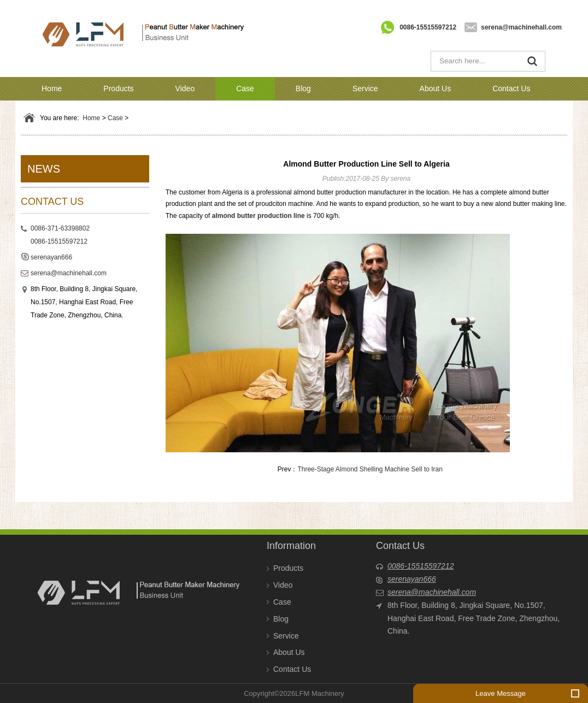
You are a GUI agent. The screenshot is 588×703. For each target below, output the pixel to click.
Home (52, 88)
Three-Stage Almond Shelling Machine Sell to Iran (370, 469)
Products (118, 88)
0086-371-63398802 (60, 228)
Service (365, 88)
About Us (436, 88)
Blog (303, 88)
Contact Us (511, 88)
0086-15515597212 (428, 27)
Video (185, 88)
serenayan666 (51, 257)
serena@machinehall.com (521, 27)
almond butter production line (258, 216)
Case (245, 88)
